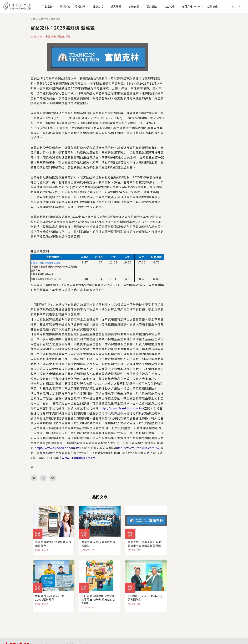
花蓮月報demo (191, 6)
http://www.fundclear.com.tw (57, 448)
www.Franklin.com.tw (78, 458)
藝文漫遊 (152, 6)
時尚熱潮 (80, 6)
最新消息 (65, 6)
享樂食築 (134, 6)
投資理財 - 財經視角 (50, 19)
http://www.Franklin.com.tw (121, 408)
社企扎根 (170, 6)
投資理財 (116, 6)
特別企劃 (47, 6)
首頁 (33, 19)
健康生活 (98, 6)
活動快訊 (213, 6)
